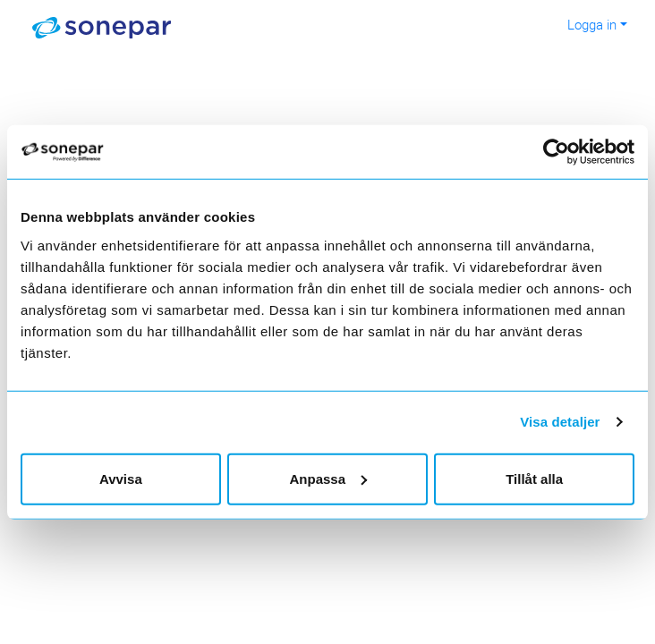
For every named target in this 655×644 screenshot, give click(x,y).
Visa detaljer (560, 422)
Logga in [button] (592, 24)
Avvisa (121, 478)
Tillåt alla (534, 478)
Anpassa (328, 478)
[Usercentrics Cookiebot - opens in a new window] (567, 152)
